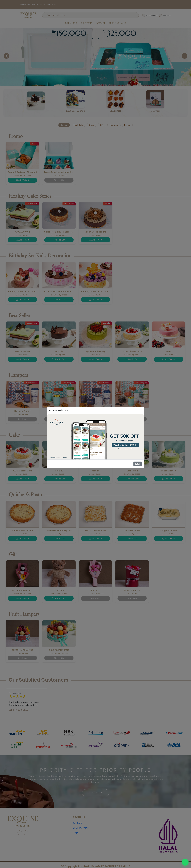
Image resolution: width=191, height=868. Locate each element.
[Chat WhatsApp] (185, 862)
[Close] (141, 410)
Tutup (138, 464)
